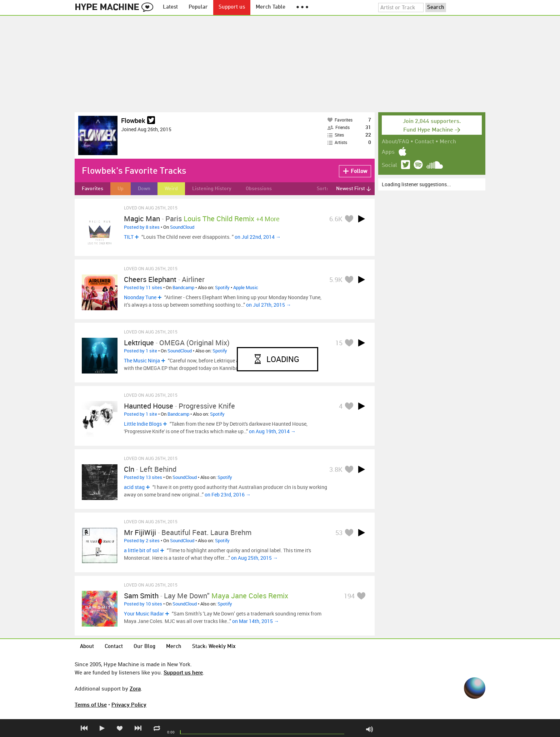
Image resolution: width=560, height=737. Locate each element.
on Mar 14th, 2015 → (256, 621)
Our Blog (144, 647)
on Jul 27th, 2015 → (269, 305)
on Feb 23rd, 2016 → (228, 494)
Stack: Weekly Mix (214, 647)
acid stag (134, 487)
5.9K (336, 280)
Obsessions (259, 189)
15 (339, 343)
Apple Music (246, 287)
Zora (135, 688)
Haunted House (149, 406)
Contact (424, 142)
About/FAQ (395, 142)
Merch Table (271, 7)
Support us (232, 7)
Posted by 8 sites (142, 227)
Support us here (183, 672)
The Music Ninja (142, 360)
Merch (448, 142)
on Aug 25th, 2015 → (254, 558)
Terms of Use (91, 704)
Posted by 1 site (141, 351)
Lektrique (139, 343)
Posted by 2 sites (142, 540)
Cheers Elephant (150, 279)
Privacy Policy (129, 704)
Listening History (212, 189)
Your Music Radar (144, 614)
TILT (129, 237)
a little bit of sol (141, 550)
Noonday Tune (140, 297)
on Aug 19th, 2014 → (272, 431)
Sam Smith (141, 596)
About (87, 647)
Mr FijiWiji (140, 532)
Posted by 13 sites (143, 477)
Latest (170, 7)
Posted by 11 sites (143, 287)
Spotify (222, 287)
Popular (198, 7)
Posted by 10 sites (143, 604)
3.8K (336, 469)
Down (144, 189)
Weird (171, 189)
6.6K (336, 219)
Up (121, 189)
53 (339, 533)
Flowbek (133, 120)
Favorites (92, 189)
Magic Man (142, 219)
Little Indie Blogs (143, 424)
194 (349, 596)
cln (129, 469)
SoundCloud (182, 227)
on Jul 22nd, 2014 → (258, 237)
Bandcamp (183, 287)
